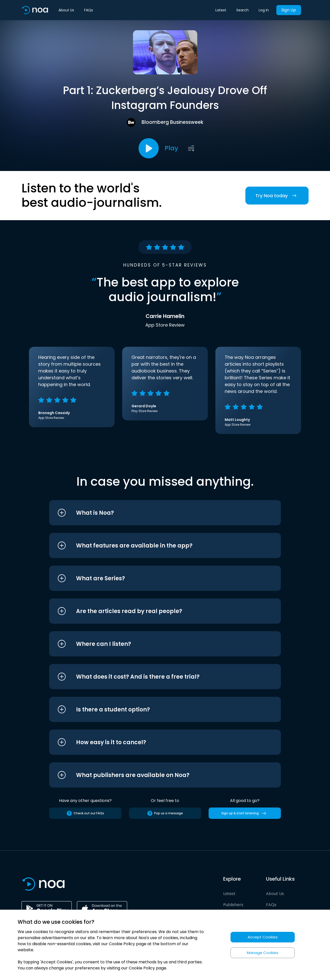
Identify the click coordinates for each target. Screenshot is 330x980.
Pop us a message (165, 813)
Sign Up (289, 10)
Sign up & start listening (245, 813)
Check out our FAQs (85, 813)
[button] (156, 513)
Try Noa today (277, 196)
